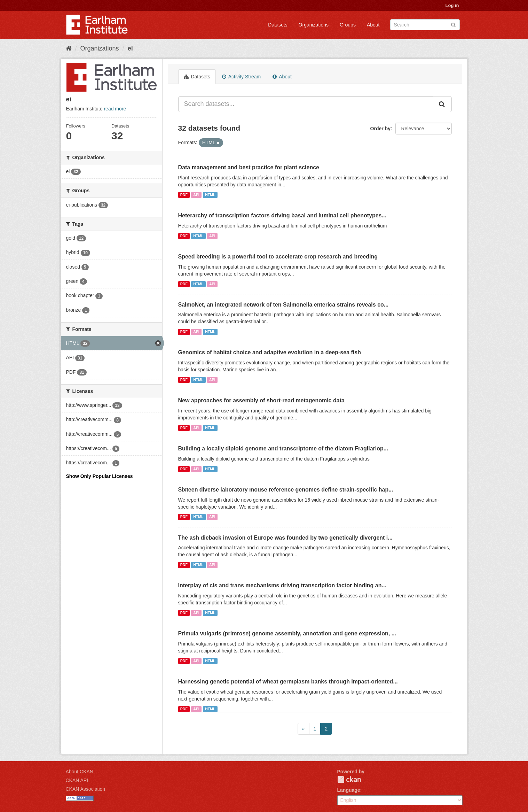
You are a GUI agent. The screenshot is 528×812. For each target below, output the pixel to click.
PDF (184, 195)
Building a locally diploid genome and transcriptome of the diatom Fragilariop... (283, 448)
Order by (380, 129)
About (373, 25)
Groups (348, 25)
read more (115, 109)
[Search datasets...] (306, 104)
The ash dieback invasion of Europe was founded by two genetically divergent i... (285, 538)
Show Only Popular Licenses (100, 476)
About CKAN (80, 772)
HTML (210, 195)
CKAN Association (86, 789)
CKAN (349, 779)
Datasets (278, 25)
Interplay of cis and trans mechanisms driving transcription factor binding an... (282, 585)
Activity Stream (241, 77)
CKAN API (77, 780)
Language (349, 790)
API (196, 195)
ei (130, 48)
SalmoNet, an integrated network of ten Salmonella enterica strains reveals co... (283, 305)
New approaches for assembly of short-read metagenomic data (261, 400)
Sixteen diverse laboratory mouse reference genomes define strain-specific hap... (286, 490)
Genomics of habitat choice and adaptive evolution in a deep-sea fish (270, 352)
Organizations (314, 25)
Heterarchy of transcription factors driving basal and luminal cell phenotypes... (282, 215)
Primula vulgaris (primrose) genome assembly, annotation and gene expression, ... (287, 633)
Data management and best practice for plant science (249, 167)
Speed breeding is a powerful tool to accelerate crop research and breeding (278, 257)
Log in (452, 5)
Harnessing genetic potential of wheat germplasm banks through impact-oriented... (288, 682)
